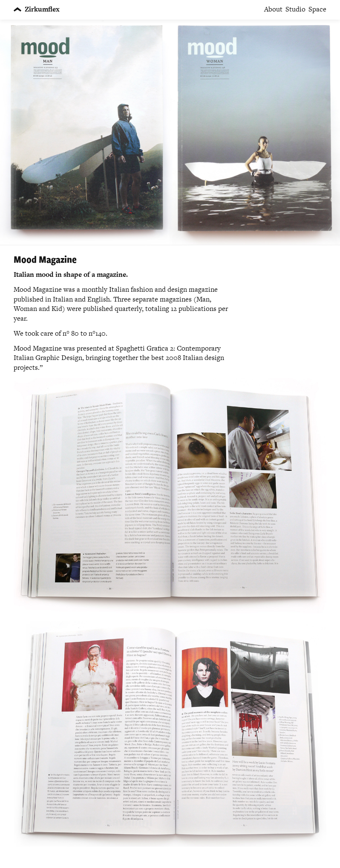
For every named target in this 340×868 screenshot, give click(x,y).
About (273, 9)
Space (317, 9)
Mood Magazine (45, 259)
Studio (295, 9)
